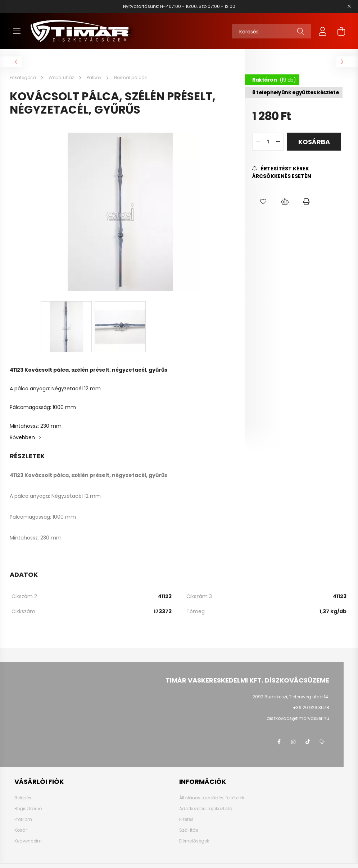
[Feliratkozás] (297, 173)
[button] (263, 202)
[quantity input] (268, 142)
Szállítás (189, 830)
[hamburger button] (17, 31)
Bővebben (22, 437)
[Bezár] (349, 6)
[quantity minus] (258, 142)
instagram (293, 742)
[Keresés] (272, 31)
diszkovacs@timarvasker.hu (298, 718)
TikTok (308, 742)
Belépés (23, 798)
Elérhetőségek (194, 841)
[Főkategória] (23, 77)
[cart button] (341, 31)
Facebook (279, 742)
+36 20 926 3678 (311, 708)
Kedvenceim (28, 841)
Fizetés (186, 819)
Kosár (21, 830)
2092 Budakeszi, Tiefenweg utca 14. (291, 697)
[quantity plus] (278, 142)
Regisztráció (28, 809)
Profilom (23, 819)
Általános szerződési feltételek (212, 798)
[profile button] (323, 31)
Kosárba (314, 142)
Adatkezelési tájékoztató (206, 809)
